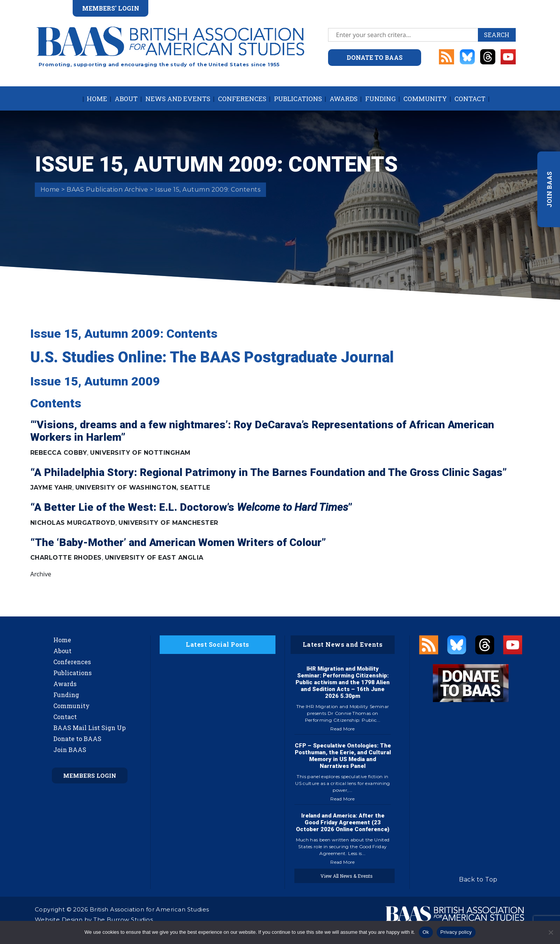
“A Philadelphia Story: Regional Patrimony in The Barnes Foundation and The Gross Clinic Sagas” (268, 472)
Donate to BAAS (77, 739)
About (126, 99)
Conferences (242, 99)
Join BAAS (70, 750)
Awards (344, 99)
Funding (380, 99)
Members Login (90, 775)
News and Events (178, 99)
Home (97, 99)
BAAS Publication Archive (107, 190)
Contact (470, 99)
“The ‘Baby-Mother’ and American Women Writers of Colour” (178, 542)
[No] (551, 932)
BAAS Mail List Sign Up (89, 728)
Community (425, 99)
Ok (426, 932)
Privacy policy (456, 932)
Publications (298, 99)
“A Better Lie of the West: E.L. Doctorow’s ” (191, 507)
